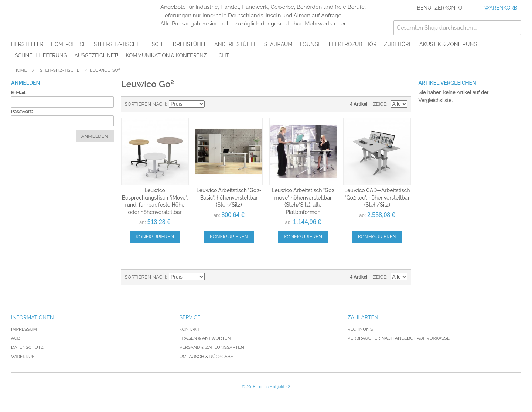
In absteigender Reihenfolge (211, 104)
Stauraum (278, 44)
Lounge (311, 44)
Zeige (380, 104)
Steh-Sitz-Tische (117, 44)
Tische (156, 44)
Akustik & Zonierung (448, 44)
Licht (222, 55)
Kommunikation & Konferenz (166, 55)
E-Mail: (19, 93)
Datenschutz (27, 347)
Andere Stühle (236, 44)
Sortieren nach (146, 104)
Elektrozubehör (353, 44)
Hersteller (27, 44)
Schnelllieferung (41, 55)
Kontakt (189, 329)
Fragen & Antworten (205, 338)
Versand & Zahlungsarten (212, 347)
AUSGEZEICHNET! (97, 55)
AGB (16, 338)
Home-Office (69, 44)
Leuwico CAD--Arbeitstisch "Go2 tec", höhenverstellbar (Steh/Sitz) (377, 198)
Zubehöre (398, 44)
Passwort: (22, 111)
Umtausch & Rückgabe (206, 357)
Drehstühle (190, 44)
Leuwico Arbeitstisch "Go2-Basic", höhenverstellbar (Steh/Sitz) (229, 198)
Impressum (24, 329)
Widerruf (23, 357)
